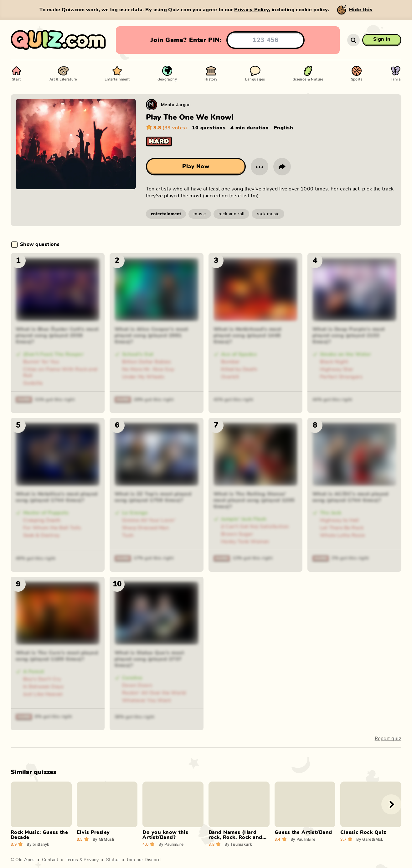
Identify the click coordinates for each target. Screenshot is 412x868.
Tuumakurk (238, 844)
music (200, 214)
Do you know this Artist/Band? (165, 835)
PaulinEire (171, 844)
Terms (72, 860)
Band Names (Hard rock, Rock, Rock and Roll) (235, 837)
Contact (50, 860)
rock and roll (231, 214)
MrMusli (103, 839)
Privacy (91, 860)
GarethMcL (370, 839)
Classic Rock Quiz (363, 832)
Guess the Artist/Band (303, 832)
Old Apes (25, 860)
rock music (268, 214)
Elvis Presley (93, 832)
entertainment (166, 214)
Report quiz (388, 738)
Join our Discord (144, 860)
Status (113, 860)
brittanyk (38, 844)
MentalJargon (176, 104)
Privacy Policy (252, 10)
